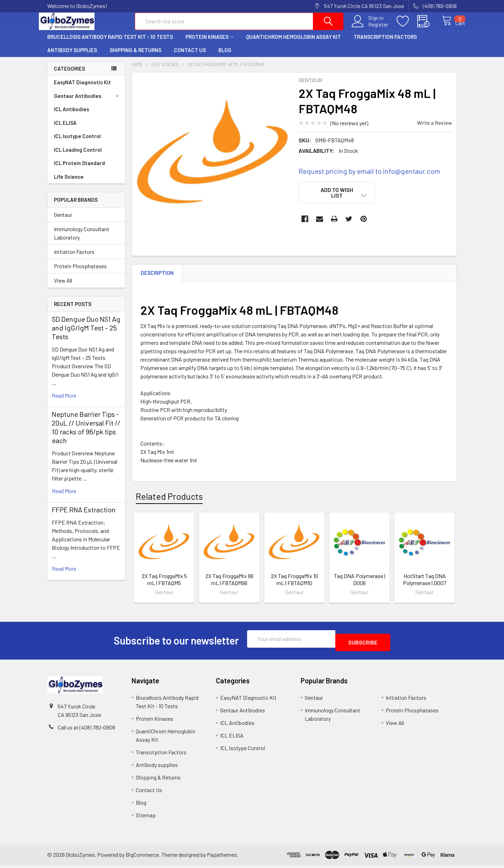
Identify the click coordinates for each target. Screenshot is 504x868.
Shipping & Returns (135, 56)
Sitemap (146, 818)
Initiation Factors (74, 258)
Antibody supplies (72, 56)
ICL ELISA (65, 129)
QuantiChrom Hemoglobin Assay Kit (293, 43)
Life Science (69, 183)
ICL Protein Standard (79, 169)
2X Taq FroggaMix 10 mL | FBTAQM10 (295, 586)
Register (371, 28)
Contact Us (190, 56)
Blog (225, 56)
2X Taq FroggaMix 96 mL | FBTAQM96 (229, 586)
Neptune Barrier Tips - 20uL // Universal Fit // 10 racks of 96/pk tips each (86, 433)
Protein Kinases (209, 43)
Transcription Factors (385, 43)
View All (63, 287)
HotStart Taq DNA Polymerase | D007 (425, 586)
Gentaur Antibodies (87, 102)
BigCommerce (142, 857)
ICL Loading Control (78, 156)
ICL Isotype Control (77, 142)
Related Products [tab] (169, 503)
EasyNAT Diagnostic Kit (82, 88)
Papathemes (222, 857)
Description (157, 279)
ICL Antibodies (72, 115)
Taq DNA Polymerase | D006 (360, 586)
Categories (69, 75)
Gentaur (63, 221)
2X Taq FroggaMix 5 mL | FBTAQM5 (164, 586)
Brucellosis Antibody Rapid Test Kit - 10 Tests (110, 43)
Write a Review (435, 129)
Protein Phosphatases (80, 272)
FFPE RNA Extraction (84, 516)
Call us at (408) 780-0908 (86, 730)
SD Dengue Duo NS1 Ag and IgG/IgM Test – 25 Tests (86, 334)
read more (64, 402)
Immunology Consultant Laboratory (82, 239)
